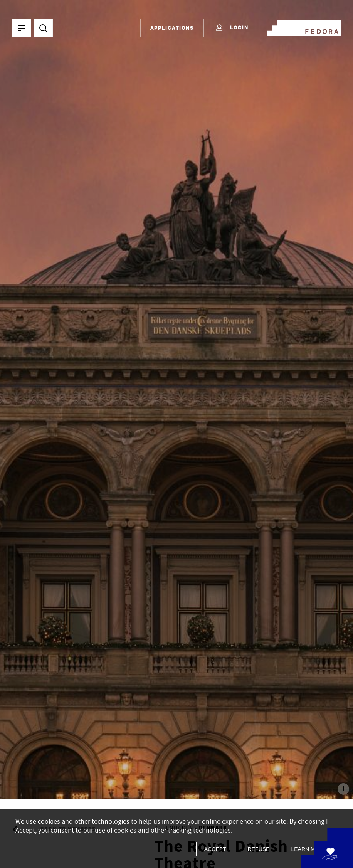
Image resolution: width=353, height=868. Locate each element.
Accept (215, 849)
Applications (172, 28)
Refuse (259, 849)
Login (232, 28)
